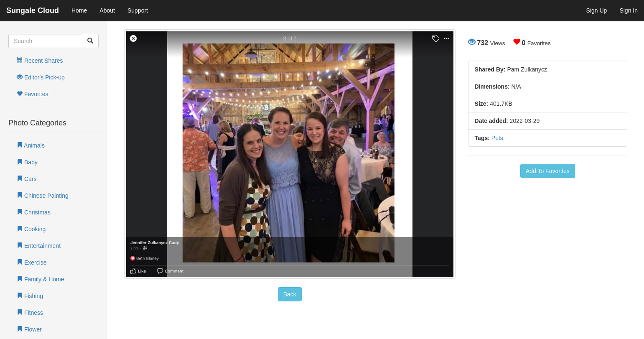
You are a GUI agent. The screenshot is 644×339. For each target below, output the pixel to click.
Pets (497, 138)
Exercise (32, 263)
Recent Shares (40, 61)
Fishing (30, 296)
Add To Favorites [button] (548, 171)
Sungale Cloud (33, 10)
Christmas (34, 212)
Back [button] (290, 294)
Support (138, 10)
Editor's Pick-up (41, 77)
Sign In (629, 10)
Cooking (31, 229)
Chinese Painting (43, 196)
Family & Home (41, 279)
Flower (29, 329)
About (107, 10)
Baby (27, 162)
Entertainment (39, 246)
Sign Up (597, 10)
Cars (27, 179)
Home (79, 10)
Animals (31, 145)
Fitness (30, 313)
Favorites (32, 94)
